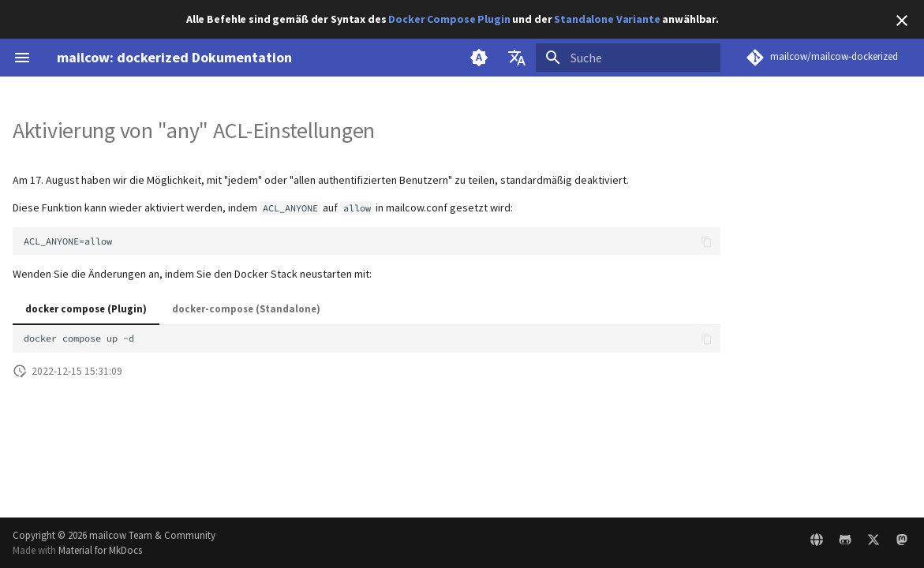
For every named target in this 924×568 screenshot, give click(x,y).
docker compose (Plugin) (86, 308)
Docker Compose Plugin (449, 19)
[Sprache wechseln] (517, 58)
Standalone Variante (607, 19)
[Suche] (628, 58)
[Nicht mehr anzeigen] (902, 21)
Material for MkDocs (100, 550)
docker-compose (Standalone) (246, 308)
